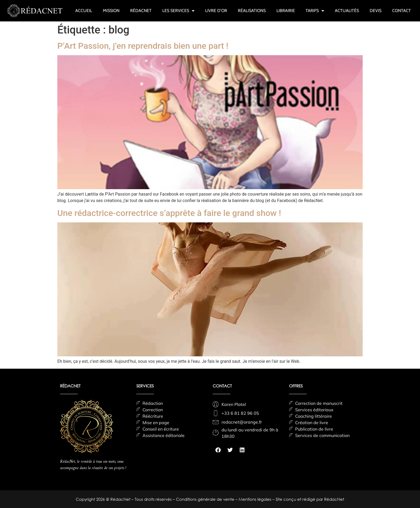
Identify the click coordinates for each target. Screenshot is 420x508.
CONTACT (402, 11)
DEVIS (376, 11)
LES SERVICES (178, 11)
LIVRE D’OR (216, 11)
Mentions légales (256, 499)
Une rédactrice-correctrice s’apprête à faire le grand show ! (169, 213)
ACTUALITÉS (347, 11)
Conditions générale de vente (206, 499)
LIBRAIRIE (286, 11)
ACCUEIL (84, 11)
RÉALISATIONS (252, 11)
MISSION (111, 11)
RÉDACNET (141, 11)
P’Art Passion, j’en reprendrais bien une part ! (143, 46)
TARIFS (315, 11)
